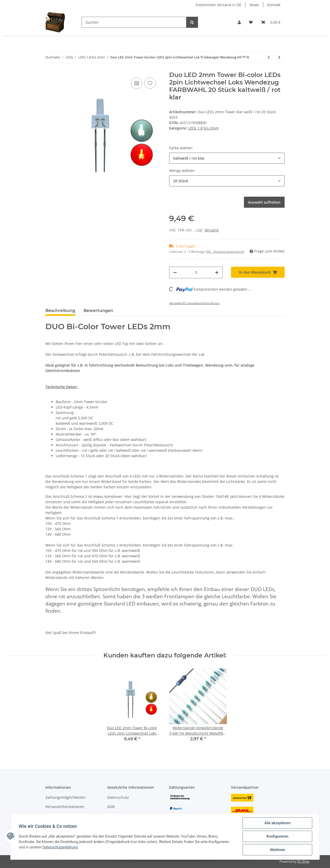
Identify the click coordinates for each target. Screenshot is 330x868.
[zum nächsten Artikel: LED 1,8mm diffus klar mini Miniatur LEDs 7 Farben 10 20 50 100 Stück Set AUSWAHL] (279, 57)
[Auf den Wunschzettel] (150, 83)
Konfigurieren (277, 836)
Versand (212, 230)
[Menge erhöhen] (217, 272)
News (254, 5)
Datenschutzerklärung (60, 847)
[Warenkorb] (271, 22)
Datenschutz (118, 797)
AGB (111, 807)
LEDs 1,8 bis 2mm (203, 128)
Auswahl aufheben (264, 202)
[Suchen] (134, 22)
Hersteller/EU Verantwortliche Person (194, 303)
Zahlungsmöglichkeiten (65, 797)
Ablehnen (277, 850)
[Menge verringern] (175, 272)
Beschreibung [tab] (60, 311)
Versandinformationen (65, 807)
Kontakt (274, 5)
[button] (239, 22)
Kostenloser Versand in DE (218, 5)
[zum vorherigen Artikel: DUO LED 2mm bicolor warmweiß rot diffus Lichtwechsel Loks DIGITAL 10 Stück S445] (269, 57)
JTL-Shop (303, 861)
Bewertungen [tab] (98, 311)
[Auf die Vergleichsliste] (137, 83)
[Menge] (196, 272)
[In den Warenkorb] (258, 272)
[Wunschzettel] (251, 22)
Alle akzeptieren (277, 823)
